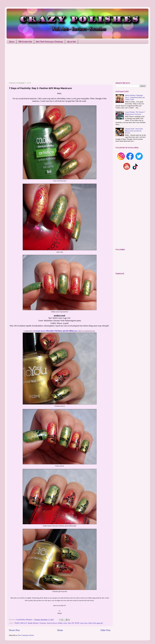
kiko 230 (71, 623)
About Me (71, 42)
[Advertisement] (76, 63)
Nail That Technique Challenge (50, 42)
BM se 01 (24, 623)
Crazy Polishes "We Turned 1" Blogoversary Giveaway (135, 113)
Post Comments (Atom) (26, 635)
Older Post (105, 630)
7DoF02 (17, 623)
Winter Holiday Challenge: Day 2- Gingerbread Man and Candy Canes (135, 97)
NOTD (77, 623)
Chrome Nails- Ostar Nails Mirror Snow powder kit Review (134, 131)
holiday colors (62, 623)
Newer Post (14, 630)
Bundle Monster (33, 623)
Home (12, 42)
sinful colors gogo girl (96, 623)
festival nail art (52, 623)
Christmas (43, 623)
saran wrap (84, 623)
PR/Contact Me (25, 42)
